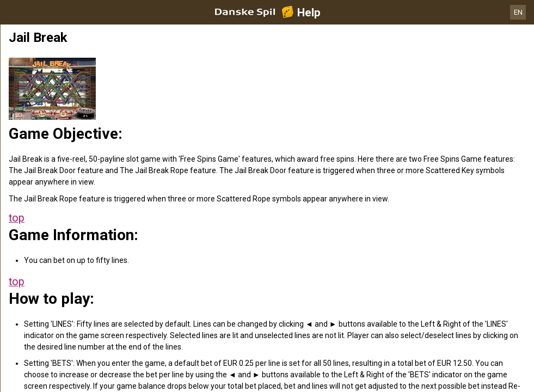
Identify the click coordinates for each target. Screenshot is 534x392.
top (17, 218)
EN (518, 12)
